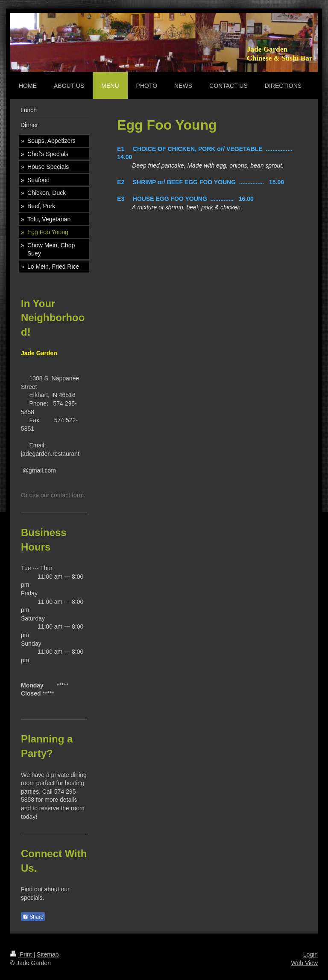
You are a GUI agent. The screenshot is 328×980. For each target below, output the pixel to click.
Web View (304, 963)
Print (22, 954)
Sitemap (48, 954)
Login (310, 954)
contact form (67, 495)
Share (33, 917)
